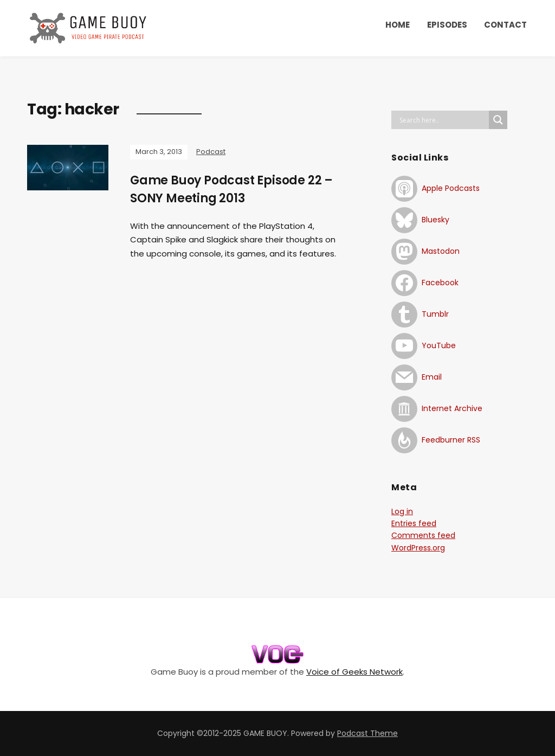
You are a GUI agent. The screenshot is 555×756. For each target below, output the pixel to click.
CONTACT (505, 25)
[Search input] (443, 120)
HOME (398, 25)
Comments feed (423, 535)
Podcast (211, 152)
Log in (402, 511)
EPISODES (447, 25)
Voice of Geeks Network (354, 672)
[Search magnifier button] (498, 120)
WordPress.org (418, 548)
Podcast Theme (367, 733)
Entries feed (414, 523)
